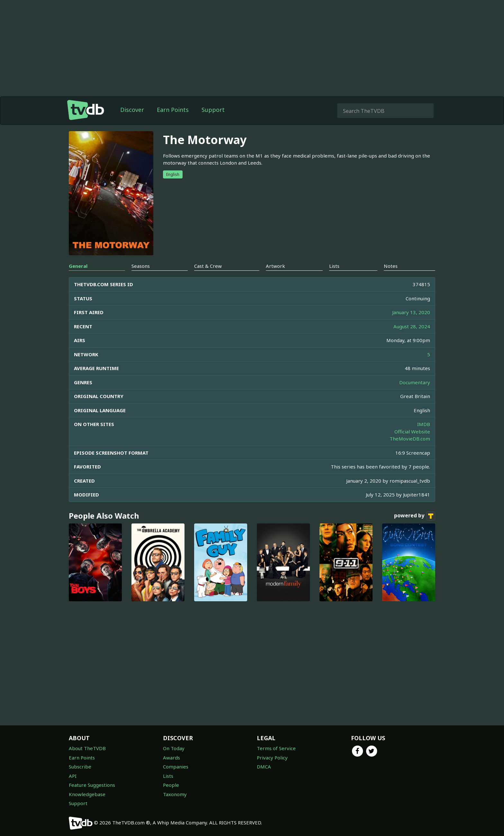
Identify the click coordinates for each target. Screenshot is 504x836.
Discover (132, 110)
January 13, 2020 (411, 312)
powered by (415, 516)
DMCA (264, 767)
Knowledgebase (87, 794)
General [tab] (78, 266)
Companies (176, 767)
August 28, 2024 (412, 326)
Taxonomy (175, 794)
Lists (168, 776)
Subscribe (80, 767)
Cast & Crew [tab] (208, 266)
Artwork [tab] (275, 266)
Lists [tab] (334, 266)
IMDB (424, 424)
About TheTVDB (87, 748)
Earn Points (173, 110)
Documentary (415, 382)
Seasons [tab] (141, 266)
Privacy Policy (272, 758)
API (73, 776)
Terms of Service (276, 748)
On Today (174, 748)
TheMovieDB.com (410, 439)
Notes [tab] (391, 266)
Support (213, 110)
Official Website (412, 432)
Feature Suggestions (92, 785)
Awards (171, 758)
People (171, 785)
